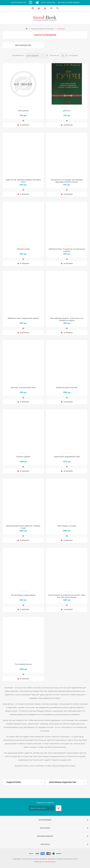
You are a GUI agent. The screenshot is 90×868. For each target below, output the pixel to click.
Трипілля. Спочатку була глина (23, 387)
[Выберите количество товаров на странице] (64, 56)
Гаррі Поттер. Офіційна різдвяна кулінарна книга (23, 181)
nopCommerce (50, 862)
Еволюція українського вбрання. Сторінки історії (23, 527)
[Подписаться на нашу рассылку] (42, 808)
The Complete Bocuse (23, 664)
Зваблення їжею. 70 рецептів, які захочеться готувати (67, 250)
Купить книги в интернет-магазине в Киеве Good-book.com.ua (52, 859)
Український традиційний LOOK (67, 457)
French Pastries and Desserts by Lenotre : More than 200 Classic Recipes (67, 596)
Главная (27, 29)
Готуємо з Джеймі (23, 457)
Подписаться (59, 808)
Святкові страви (23, 249)
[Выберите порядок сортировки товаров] (37, 56)
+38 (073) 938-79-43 (18, 2)
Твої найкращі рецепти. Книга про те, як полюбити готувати (67, 319)
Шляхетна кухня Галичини (67, 387)
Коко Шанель (23, 111)
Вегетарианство (23, 45)
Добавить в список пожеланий (23, 121)
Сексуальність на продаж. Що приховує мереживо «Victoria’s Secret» (67, 181)
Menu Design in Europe (67, 526)
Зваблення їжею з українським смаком (23, 318)
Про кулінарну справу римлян (23, 595)
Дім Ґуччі (67, 111)
